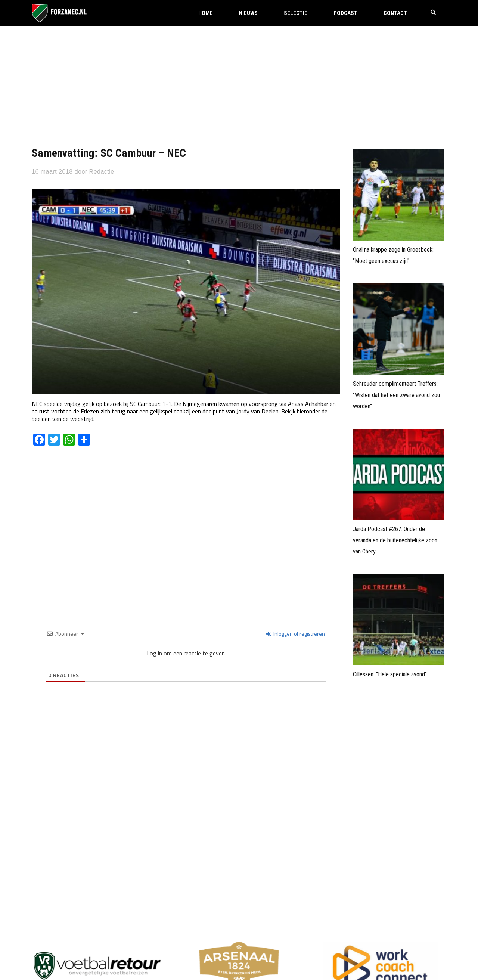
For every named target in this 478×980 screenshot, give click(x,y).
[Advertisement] (239, 82)
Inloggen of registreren (296, 634)
